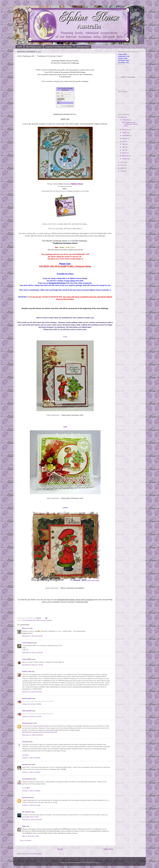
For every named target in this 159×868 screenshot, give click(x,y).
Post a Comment (26, 840)
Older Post (108, 849)
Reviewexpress (28, 723)
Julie (65, 427)
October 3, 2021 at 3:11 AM (31, 805)
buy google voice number (31, 817)
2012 (122, 165)
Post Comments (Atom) (34, 854)
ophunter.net (27, 765)
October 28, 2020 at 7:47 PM (32, 716)
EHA (24, 620)
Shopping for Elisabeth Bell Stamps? (59, 47)
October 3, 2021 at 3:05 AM (31, 772)
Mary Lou (26, 628)
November (126, 130)
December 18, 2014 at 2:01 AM (32, 653)
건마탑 (55, 802)
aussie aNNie (27, 659)
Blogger (96, 862)
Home (20, 47)
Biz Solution (26, 812)
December (126, 120)
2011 (122, 168)
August (125, 138)
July (124, 141)
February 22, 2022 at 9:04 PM (32, 820)
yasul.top (25, 742)
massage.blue (27, 779)
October (125, 133)
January (125, 159)
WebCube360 (27, 698)
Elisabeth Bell (31, 620)
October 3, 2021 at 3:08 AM (31, 791)
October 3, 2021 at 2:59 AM (31, 758)
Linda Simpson (28, 643)
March (124, 153)
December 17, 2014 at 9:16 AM (32, 636)
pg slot (34, 829)
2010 (122, 171)
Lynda (65, 508)
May (124, 147)
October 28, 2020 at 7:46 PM (32, 704)
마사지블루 (26, 788)
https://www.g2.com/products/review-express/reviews (40, 732)
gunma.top (26, 798)
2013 (122, 162)
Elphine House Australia (44, 620)
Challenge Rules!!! (83, 47)
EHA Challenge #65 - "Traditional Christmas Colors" (130, 124)
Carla (65, 337)
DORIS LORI (27, 672)
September (126, 135)
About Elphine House (34, 47)
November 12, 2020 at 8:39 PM (32, 735)
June (124, 144)
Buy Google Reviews (41, 726)
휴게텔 (63, 769)
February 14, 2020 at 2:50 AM (32, 692)
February (125, 156)
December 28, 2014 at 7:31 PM (32, 665)
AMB (24, 826)
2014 (122, 117)
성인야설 (25, 755)
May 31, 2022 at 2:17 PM (30, 836)
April (124, 150)
